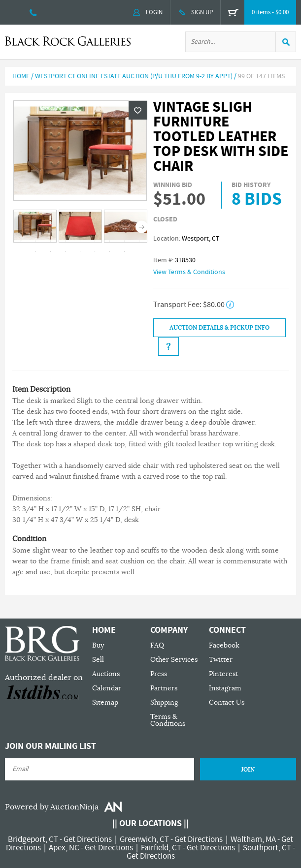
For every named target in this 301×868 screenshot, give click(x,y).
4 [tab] (65, 241)
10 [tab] (35, 251)
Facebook (224, 645)
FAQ (157, 645)
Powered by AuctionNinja (52, 807)
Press (159, 674)
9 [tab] (139, 241)
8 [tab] (124, 241)
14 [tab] (95, 251)
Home (21, 76)
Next (142, 227)
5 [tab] (80, 241)
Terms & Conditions (168, 720)
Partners (164, 688)
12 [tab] (65, 251)
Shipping (164, 702)
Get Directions (88, 839)
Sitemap (105, 702)
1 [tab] (21, 241)
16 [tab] (124, 251)
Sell (98, 660)
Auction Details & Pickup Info (219, 328)
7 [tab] (109, 241)
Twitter (221, 660)
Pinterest (223, 674)
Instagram (225, 688)
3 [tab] (50, 241)
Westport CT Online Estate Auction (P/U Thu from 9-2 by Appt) (134, 76)
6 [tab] (95, 241)
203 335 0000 (33, 12)
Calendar (107, 688)
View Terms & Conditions (189, 272)
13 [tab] (80, 251)
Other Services (174, 660)
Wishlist (138, 110)
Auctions (106, 674)
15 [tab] (109, 251)
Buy (98, 645)
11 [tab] (50, 251)
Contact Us (227, 702)
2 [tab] (35, 241)
